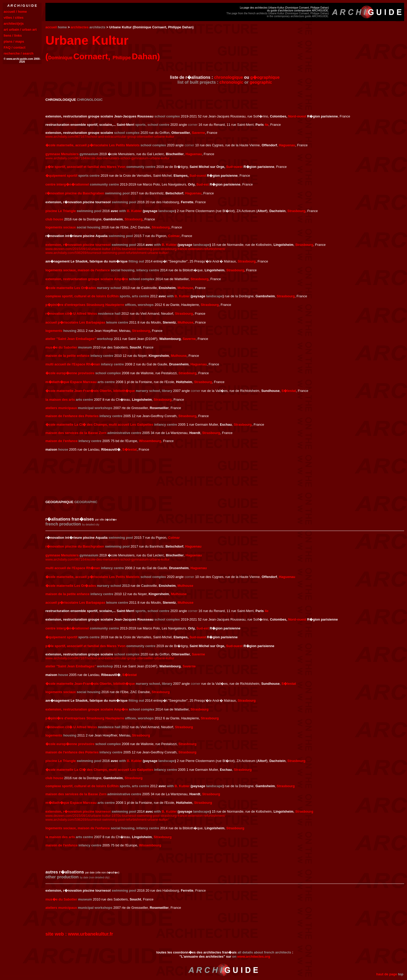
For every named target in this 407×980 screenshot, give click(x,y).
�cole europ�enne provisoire (70, 373)
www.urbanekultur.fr (90, 934)
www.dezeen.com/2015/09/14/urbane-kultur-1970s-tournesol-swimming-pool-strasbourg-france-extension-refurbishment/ (135, 249)
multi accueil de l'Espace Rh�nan (73, 364)
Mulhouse (185, 288)
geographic (261, 82)
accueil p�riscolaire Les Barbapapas (75, 322)
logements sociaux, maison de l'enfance (78, 270)
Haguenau (287, 145)
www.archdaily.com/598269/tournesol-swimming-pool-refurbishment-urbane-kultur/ (107, 253)
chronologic (232, 82)
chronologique (229, 77)
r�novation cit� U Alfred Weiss (71, 314)
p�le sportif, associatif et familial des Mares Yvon (85, 167)
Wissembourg (150, 441)
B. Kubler (134, 211)
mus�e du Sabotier (61, 347)
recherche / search (19, 53)
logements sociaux (61, 227)
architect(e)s (14, 24)
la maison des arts (60, 400)
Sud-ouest (234, 167)
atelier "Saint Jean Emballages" (71, 339)
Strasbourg (296, 211)
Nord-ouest (297, 116)
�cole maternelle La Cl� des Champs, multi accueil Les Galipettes (99, 425)
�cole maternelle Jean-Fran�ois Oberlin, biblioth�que (90, 391)
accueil (51, 27)
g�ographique (265, 77)
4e (267, 125)
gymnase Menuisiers (62, 154)
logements (54, 331)
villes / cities (14, 18)
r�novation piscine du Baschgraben (75, 193)
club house (54, 219)
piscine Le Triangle (61, 211)
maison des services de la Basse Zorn (76, 433)
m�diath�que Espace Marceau (71, 382)
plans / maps (14, 41)
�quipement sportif (61, 176)
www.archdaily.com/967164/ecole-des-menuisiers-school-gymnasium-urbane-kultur (107, 158)
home (62, 27)
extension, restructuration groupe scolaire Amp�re (87, 279)
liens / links (13, 35)
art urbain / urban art (20, 29)
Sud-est (202, 184)
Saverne (198, 133)
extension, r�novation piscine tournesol (78, 245)
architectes (80, 27)
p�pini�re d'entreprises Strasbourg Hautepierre (85, 305)
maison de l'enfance (62, 441)
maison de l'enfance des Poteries (72, 416)
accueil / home (15, 12)
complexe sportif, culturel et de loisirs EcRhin (82, 296)
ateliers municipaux (61, 408)
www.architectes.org (254, 956)
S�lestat (289, 391)
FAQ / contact (15, 47)
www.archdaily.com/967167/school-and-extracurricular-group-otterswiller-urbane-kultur (110, 137)
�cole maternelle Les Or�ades (71, 288)
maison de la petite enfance (67, 356)
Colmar (174, 236)
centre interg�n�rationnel (67, 184)
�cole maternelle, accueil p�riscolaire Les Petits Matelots (93, 145)
